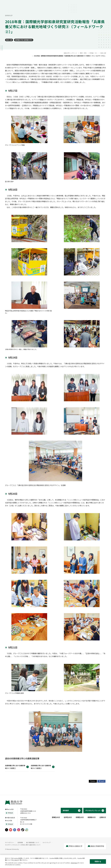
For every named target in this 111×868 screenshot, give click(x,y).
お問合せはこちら (25, 813)
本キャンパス (9, 809)
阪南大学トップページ (70, 53)
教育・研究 (83, 53)
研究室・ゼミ (93, 53)
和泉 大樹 (9, 40)
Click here (74, 863)
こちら (15, 860)
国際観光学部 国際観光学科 (24, 40)
